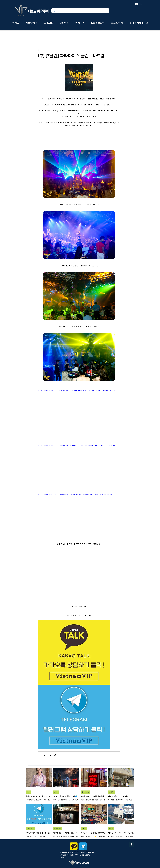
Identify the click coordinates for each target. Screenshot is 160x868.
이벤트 (29, 792)
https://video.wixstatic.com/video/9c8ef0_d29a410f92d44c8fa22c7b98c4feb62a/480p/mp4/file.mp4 (77, 495)
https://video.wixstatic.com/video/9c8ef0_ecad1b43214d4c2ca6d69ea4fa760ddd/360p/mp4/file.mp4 (77, 445)
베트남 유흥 (85, 792)
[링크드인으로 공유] (50, 755)
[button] (127, 32)
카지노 (84, 829)
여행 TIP (112, 792)
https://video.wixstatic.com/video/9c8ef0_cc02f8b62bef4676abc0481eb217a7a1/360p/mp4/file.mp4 (76, 390)
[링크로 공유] (55, 755)
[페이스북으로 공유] (39, 755)
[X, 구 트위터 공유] (44, 755)
